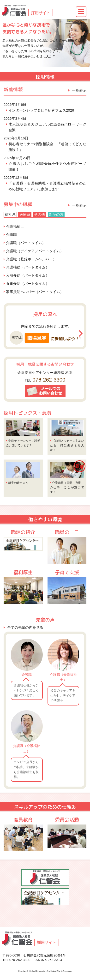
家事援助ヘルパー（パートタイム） (35, 292)
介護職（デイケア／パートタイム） (35, 251)
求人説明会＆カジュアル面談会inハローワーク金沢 (47, 127)
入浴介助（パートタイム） (28, 275)
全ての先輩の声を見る (25, 627)
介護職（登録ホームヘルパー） (31, 259)
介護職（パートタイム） (26, 243)
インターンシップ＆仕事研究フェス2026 (41, 110)
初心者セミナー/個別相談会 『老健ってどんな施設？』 (47, 147)
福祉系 (10, 214)
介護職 (11, 235)
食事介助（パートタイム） (28, 284)
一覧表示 (79, 90)
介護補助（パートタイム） (28, 267)
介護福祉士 (15, 226)
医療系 (25, 214)
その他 (39, 214)
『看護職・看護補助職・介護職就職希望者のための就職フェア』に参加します (47, 186)
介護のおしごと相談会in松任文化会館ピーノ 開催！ (47, 166)
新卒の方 (56, 214)
